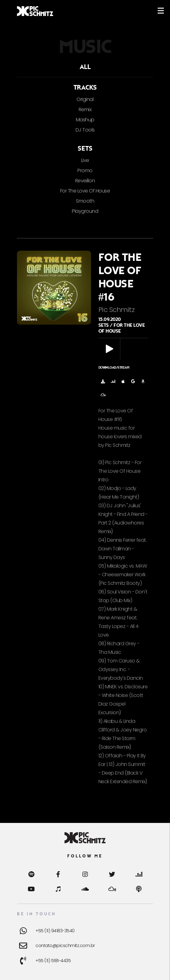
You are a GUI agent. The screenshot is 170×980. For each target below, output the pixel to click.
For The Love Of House (85, 191)
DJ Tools (85, 130)
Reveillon (85, 181)
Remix (85, 109)
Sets (85, 148)
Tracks (85, 87)
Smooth (85, 201)
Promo (85, 170)
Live (85, 160)
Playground (85, 211)
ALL (85, 67)
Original (85, 99)
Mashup (85, 120)
